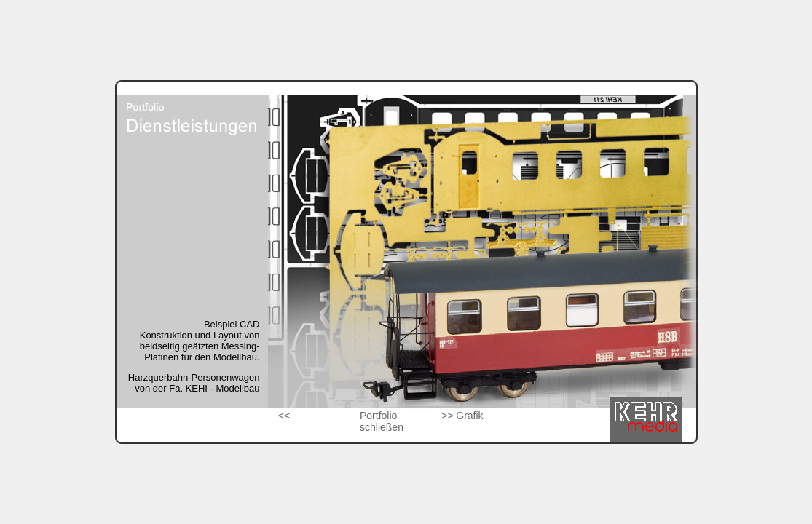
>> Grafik (462, 416)
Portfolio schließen (382, 421)
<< (284, 416)
